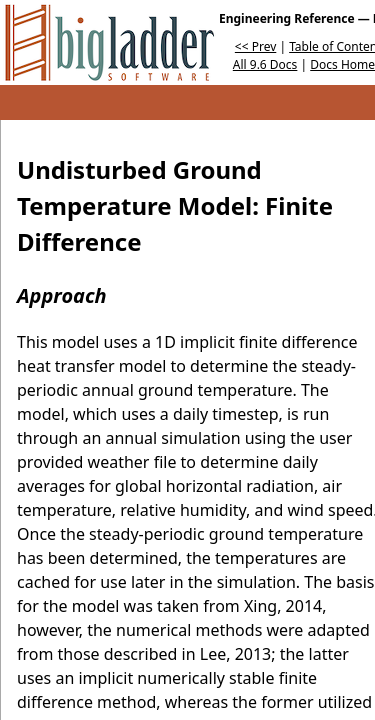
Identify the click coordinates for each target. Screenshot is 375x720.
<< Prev (255, 46)
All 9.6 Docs (265, 64)
